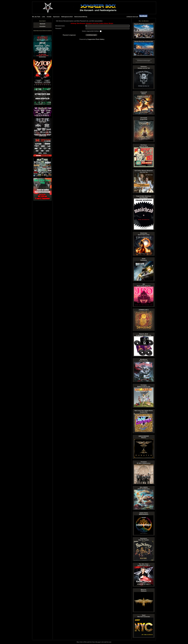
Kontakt (49, 17)
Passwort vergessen (69, 35)
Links (43, 17)
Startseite (42, 24)
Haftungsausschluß (67, 17)
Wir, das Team (36, 17)
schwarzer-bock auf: (138, 17)
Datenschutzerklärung (81, 17)
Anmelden (42, 26)
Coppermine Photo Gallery (96, 39)
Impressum (56, 17)
